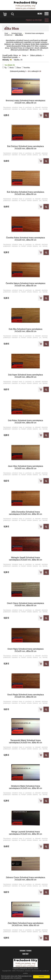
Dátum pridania (36, 55)
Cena (24, 55)
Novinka (27, 68)
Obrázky (6, 60)
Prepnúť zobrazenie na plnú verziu (26, 968)
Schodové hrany (17, 33)
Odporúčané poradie (10, 57)
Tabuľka (17, 60)
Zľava (19, 68)
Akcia (12, 68)
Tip (5, 68)
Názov (16, 55)
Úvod (6, 33)
